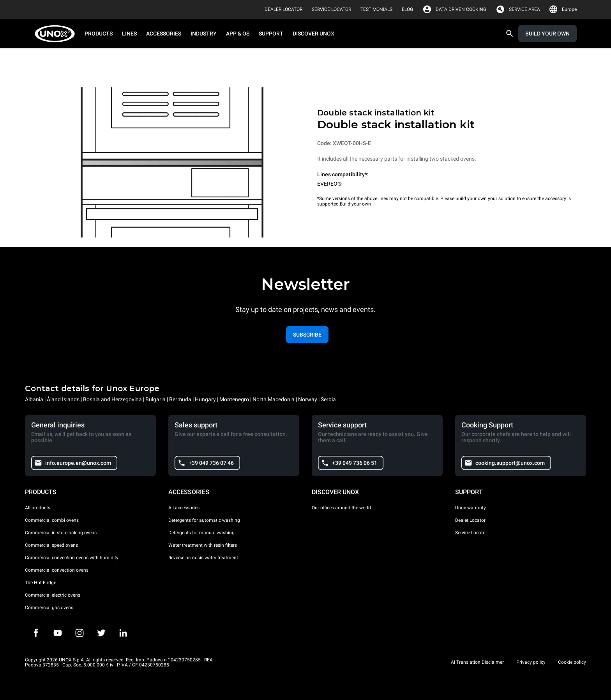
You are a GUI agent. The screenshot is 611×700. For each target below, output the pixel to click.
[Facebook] (36, 633)
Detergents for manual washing (201, 533)
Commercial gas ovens (49, 608)
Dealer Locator (470, 520)
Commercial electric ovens (53, 595)
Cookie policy (572, 662)
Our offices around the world (341, 508)
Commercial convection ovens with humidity (72, 558)
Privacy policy (531, 662)
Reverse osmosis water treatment (203, 558)
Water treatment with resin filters (203, 545)
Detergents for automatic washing (204, 520)
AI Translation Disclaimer (477, 662)
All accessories (184, 508)
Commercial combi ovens (52, 520)
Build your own (355, 204)
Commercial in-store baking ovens (61, 533)
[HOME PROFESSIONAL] (57, 34)
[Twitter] (101, 633)
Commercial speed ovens (51, 545)
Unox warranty (471, 508)
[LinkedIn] (123, 633)
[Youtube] (58, 633)
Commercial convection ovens (57, 570)
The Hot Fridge (41, 583)
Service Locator (471, 533)
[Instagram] (79, 633)
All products (38, 508)
